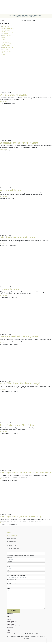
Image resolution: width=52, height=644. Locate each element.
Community (6, 26)
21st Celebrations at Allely (13, 95)
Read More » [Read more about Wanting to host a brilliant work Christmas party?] (3, 479)
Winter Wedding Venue (12, 621)
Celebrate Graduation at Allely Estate (19, 336)
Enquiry (9, 588)
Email (8, 551)
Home (8, 616)
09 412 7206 (9, 533)
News (4, 37)
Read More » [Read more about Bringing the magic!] (3, 295)
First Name (10, 557)
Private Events (10, 628)
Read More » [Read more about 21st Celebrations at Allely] (3, 101)
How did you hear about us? (13, 584)
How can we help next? (12, 580)
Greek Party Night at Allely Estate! (17, 425)
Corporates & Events (8, 28)
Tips (4, 39)
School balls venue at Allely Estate (17, 237)
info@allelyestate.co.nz (12, 536)
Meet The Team (7, 35)
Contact (8, 632)
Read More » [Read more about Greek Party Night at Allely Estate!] (3, 431)
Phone (9, 566)
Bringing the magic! (10, 289)
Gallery (8, 631)
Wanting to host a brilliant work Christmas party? (26, 472)
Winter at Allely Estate (11, 190)
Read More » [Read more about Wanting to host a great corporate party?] (3, 523)
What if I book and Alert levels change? (20, 383)
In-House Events (10, 623)
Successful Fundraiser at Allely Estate (19, 143)
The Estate (9, 618)
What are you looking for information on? (16, 575)
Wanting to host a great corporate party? (21, 516)
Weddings (9, 620)
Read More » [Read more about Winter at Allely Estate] (3, 196)
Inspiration (5, 34)
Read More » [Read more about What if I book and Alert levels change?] (3, 390)
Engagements (6, 30)
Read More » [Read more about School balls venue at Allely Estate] (3, 244)
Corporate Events (10, 624)
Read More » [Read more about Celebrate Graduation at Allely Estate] (3, 343)
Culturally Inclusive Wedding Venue (14, 626)
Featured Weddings (8, 32)
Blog (8, 629)
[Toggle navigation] (3, 20)
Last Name (10, 562)
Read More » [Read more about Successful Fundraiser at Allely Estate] (3, 149)
